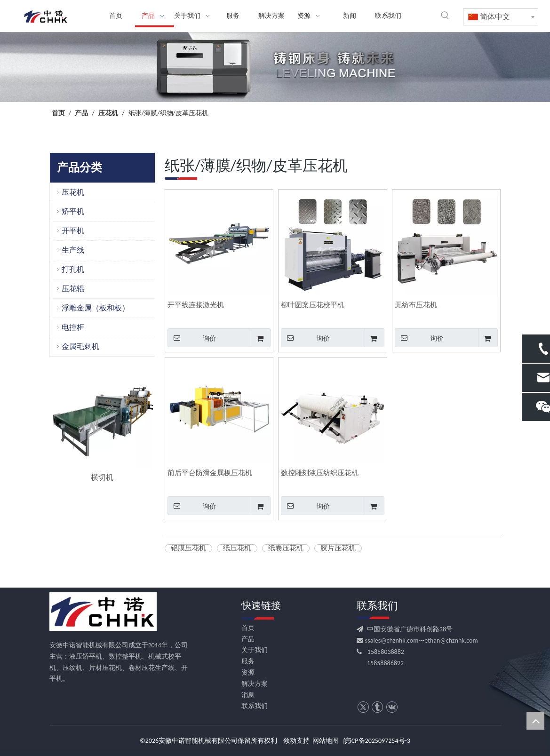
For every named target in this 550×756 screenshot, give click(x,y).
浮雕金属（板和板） (96, 308)
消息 (248, 695)
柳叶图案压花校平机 (313, 305)
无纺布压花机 (416, 305)
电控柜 (73, 327)
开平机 (73, 231)
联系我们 (255, 706)
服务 (248, 661)
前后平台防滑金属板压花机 (210, 473)
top (535, 721)
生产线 (73, 250)
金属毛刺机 (80, 346)
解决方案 (255, 684)
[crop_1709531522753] (275, 67)
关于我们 (255, 650)
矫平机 (73, 211)
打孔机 (73, 269)
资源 (248, 672)
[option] (102, 426)
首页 (248, 628)
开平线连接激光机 (196, 305)
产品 (248, 639)
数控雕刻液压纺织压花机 (320, 473)
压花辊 (73, 289)
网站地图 (326, 741)
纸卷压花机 (286, 548)
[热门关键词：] (445, 16)
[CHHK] (103, 612)
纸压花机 (237, 548)
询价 (192, 338)
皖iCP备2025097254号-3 (377, 741)
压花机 (73, 192)
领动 (290, 741)
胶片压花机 (338, 548)
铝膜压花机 (188, 548)
